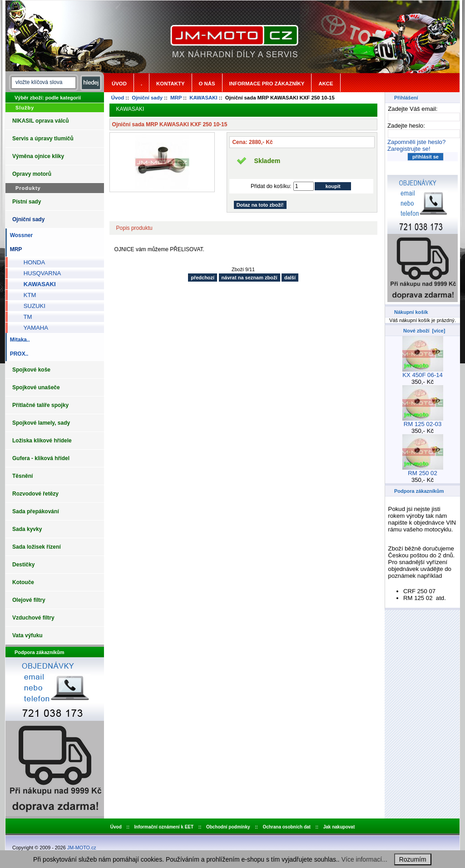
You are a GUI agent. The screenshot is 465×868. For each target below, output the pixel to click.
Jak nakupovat (339, 827)
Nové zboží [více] (424, 331)
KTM (27, 295)
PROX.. (17, 354)
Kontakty (170, 84)
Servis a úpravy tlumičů (43, 139)
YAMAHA (32, 328)
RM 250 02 (423, 470)
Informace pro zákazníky (267, 84)
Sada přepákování (36, 511)
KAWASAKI (203, 98)
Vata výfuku (27, 635)
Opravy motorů (32, 174)
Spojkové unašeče (36, 387)
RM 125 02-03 (423, 421)
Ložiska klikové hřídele (42, 441)
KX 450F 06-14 (423, 372)
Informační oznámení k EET (164, 827)
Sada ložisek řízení (37, 547)
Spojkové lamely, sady (41, 423)
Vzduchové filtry (33, 618)
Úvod (119, 84)
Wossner (20, 235)
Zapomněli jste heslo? (416, 142)
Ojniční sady (147, 98)
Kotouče (23, 582)
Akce (326, 84)
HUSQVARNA (39, 273)
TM (24, 317)
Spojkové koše (31, 370)
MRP (176, 98)
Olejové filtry (29, 600)
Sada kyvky (27, 529)
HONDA (31, 262)
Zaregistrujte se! (409, 149)
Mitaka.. (18, 340)
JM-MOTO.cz (82, 848)
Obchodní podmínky (228, 827)
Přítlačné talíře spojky (40, 405)
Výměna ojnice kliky (38, 156)
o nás (207, 84)
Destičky (23, 565)
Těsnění (22, 476)
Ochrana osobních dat (287, 827)
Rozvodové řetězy (35, 494)
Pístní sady (27, 202)
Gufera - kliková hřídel (41, 458)
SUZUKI (31, 306)
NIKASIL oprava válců (41, 121)
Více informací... (364, 859)
